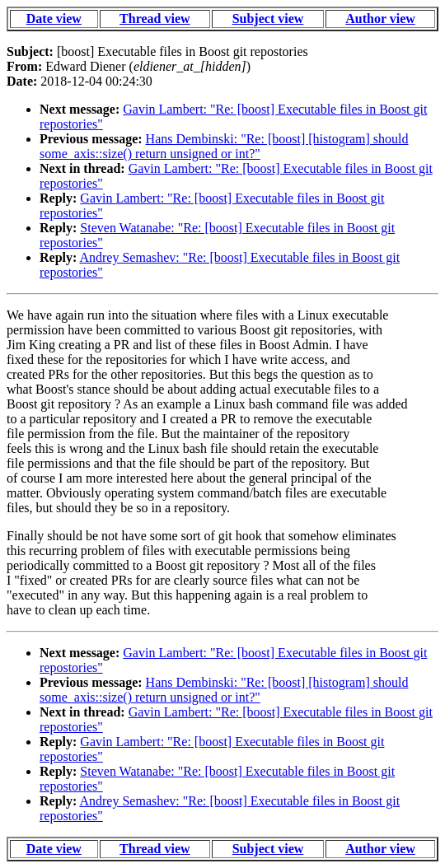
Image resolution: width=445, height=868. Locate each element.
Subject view (268, 19)
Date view (54, 19)
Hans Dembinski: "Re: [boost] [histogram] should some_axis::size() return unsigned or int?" (224, 146)
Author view (380, 19)
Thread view (155, 19)
